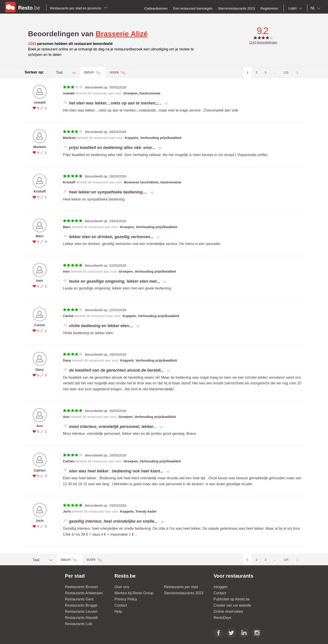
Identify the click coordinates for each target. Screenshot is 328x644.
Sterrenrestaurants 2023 (184, 593)
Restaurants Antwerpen (84, 593)
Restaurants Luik (79, 624)
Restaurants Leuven (81, 611)
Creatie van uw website (232, 605)
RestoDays (223, 618)
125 (286, 72)
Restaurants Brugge (81, 605)
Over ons (122, 587)
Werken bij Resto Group (134, 593)
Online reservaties (228, 611)
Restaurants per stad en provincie (79, 8)
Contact (121, 605)
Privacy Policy (126, 599)
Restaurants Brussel (81, 587)
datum (89, 72)
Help (118, 611)
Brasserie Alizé (122, 34)
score (115, 72)
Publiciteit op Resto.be (232, 599)
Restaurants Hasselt (81, 618)
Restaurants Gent (79, 599)
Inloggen (221, 587)
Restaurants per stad (181, 587)
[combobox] (296, 8)
